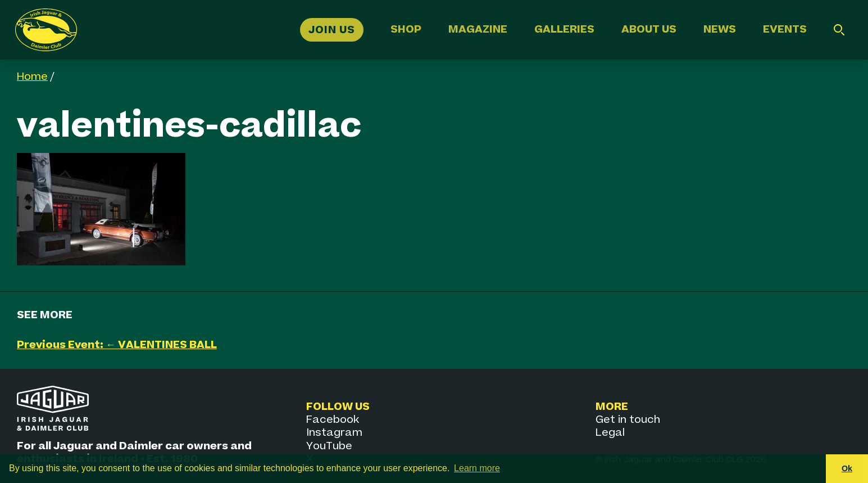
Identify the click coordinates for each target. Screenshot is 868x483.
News (720, 30)
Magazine (478, 30)
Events (785, 30)
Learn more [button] (477, 468)
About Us (649, 30)
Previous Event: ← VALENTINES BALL (117, 345)
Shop (406, 30)
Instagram (334, 433)
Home (32, 77)
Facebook (333, 420)
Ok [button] (847, 468)
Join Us (332, 30)
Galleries (564, 30)
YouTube (329, 446)
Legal (610, 433)
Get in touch (628, 420)
